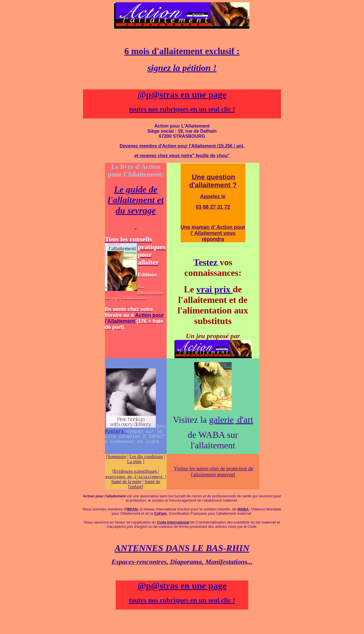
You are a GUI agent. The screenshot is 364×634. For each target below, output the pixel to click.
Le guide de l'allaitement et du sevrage (136, 200)
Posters (116, 430)
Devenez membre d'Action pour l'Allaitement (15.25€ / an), (182, 146)
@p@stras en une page (182, 95)
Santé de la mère (126, 482)
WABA (243, 509)
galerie (221, 420)
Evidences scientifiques (136, 471)
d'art (244, 420)
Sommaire (117, 456)
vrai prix (214, 289)
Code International (173, 522)
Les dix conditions (146, 456)
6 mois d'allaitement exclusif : (182, 51)
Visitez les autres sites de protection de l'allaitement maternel (213, 472)
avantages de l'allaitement (135, 477)
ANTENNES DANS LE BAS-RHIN (182, 548)
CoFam (160, 513)
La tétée (134, 462)
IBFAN (132, 509)
